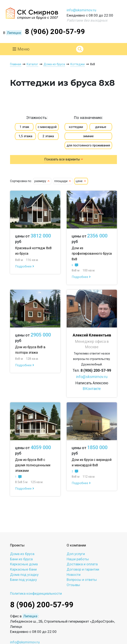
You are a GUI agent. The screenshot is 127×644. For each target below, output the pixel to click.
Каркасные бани (23, 569)
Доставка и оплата (82, 564)
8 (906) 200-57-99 (55, 31)
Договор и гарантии (83, 569)
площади (63, 181)
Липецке (14, 33)
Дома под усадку (24, 575)
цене (81, 181)
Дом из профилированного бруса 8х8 (92, 254)
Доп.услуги (76, 554)
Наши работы (78, 559)
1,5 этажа (25, 136)
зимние (88, 136)
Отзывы (73, 585)
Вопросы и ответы (82, 580)
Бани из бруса (21, 559)
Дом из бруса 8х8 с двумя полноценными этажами (33, 465)
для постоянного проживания (88, 145)
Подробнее (25, 266)
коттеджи (76, 127)
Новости (74, 575)
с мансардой (47, 127)
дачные (101, 127)
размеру (42, 181)
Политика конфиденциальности (36, 593)
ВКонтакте (92, 389)
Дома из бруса (22, 554)
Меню (21, 49)
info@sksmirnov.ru (81, 10)
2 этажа (48, 136)
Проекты (17, 545)
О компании (76, 545)
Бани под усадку (23, 580)
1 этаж (24, 127)
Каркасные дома (24, 564)
